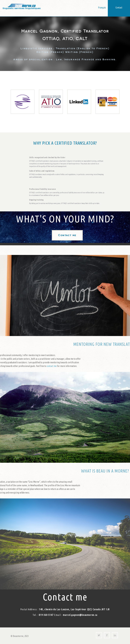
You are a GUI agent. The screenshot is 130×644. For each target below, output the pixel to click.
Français (102, 8)
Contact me (67, 235)
